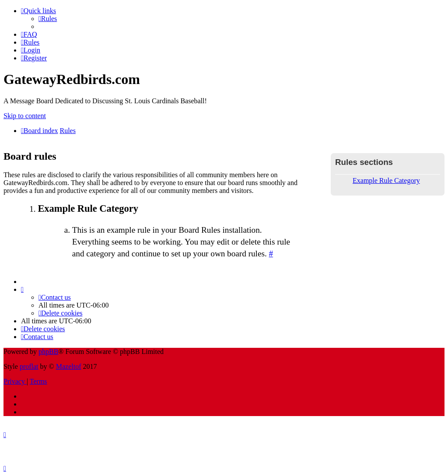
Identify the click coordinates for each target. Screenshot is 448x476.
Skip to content (25, 116)
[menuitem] (48, 19)
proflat (29, 366)
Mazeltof (69, 366)
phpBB (48, 352)
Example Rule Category (386, 180)
